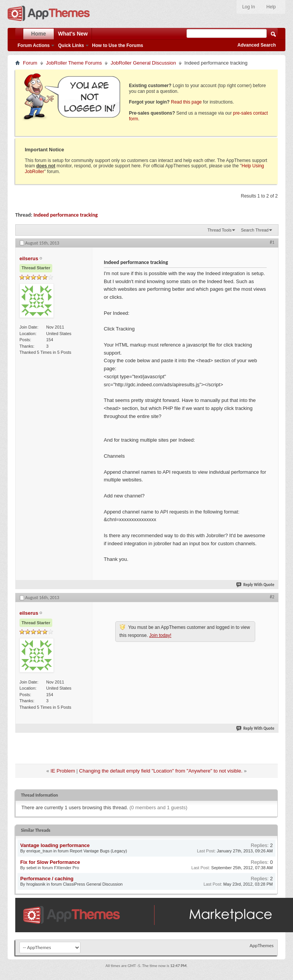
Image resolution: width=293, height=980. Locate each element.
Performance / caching (47, 879)
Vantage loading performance (55, 845)
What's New (73, 34)
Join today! (160, 635)
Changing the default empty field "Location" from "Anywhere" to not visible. (161, 771)
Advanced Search (257, 45)
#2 (272, 597)
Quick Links (71, 45)
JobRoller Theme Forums (74, 63)
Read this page (186, 102)
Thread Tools (220, 230)
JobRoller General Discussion (143, 63)
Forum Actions (34, 45)
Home (39, 34)
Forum (30, 63)
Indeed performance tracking (66, 215)
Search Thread (255, 230)
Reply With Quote (256, 585)
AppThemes (262, 945)
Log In (249, 7)
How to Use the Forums (118, 45)
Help (271, 7)
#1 (272, 242)
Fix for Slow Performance (50, 862)
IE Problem (63, 771)
